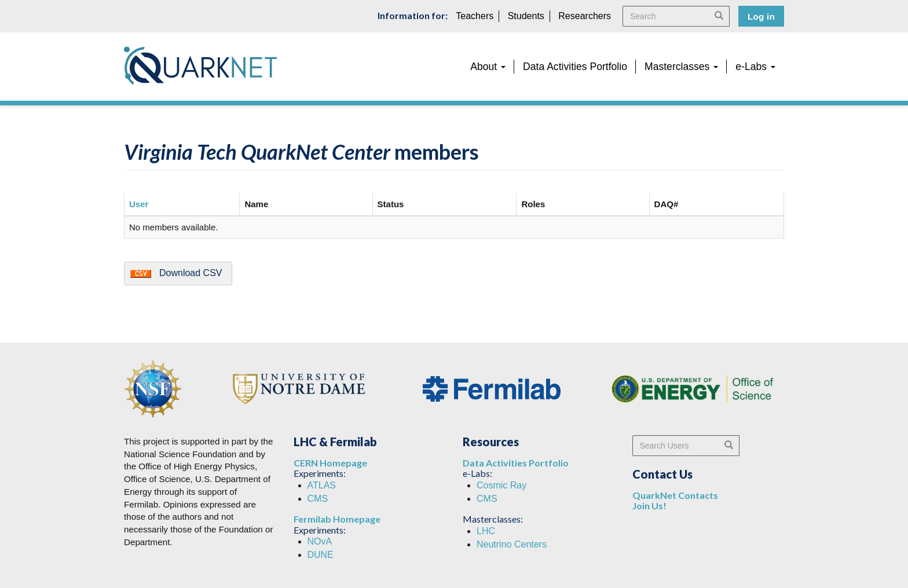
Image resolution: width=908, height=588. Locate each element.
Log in (761, 16)
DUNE (321, 555)
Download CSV (191, 273)
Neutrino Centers (512, 544)
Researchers (585, 16)
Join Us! (649, 506)
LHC (486, 531)
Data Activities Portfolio (575, 67)
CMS (318, 499)
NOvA (320, 541)
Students (526, 16)
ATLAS (322, 485)
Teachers (475, 16)
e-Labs (755, 67)
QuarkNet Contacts (675, 495)
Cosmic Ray (501, 485)
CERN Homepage (330, 463)
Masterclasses (681, 67)
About (488, 67)
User (139, 204)
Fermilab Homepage (337, 519)
